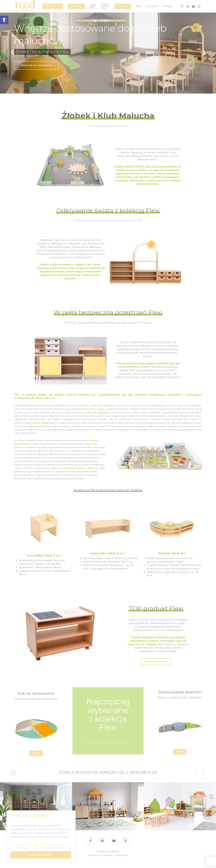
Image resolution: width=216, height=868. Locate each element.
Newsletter (152, 6)
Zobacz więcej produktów (108, 741)
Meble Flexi (93, 6)
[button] (4, 20)
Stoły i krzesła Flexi (105, 6)
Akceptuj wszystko (41, 855)
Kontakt (168, 6)
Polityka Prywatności (108, 851)
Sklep (139, 6)
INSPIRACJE (53, 6)
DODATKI (76, 6)
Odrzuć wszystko (53, 848)
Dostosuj (23, 848)
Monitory (123, 6)
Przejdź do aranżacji (36, 65)
